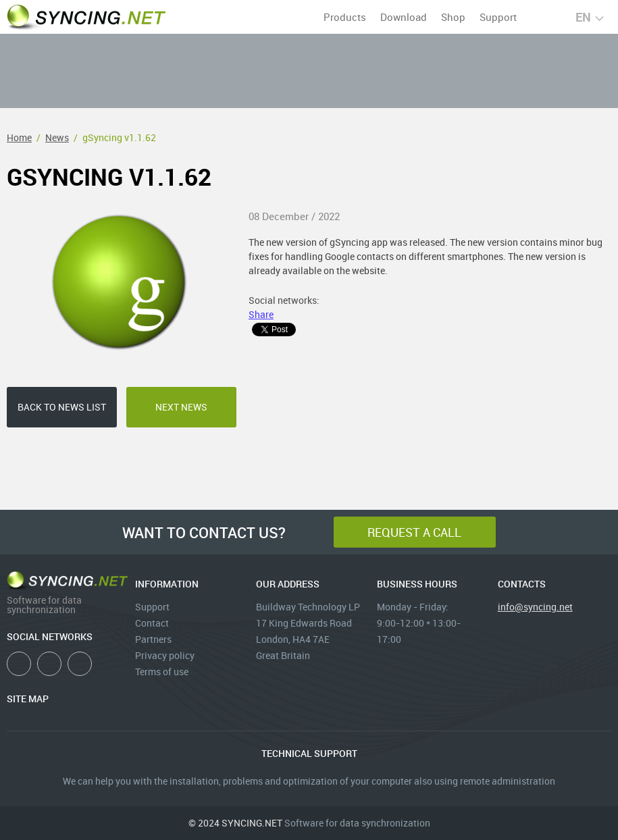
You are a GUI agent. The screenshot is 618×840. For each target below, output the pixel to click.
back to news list (62, 407)
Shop (453, 17)
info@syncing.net (535, 607)
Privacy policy (165, 655)
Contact (152, 623)
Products (345, 17)
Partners (153, 639)
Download (404, 17)
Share (261, 314)
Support (498, 17)
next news (181, 407)
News (57, 137)
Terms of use (162, 672)
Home (19, 137)
